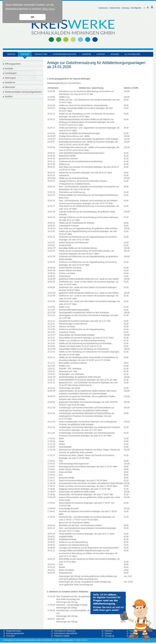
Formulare (11, 636)
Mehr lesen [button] (48, 9)
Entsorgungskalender (15, 633)
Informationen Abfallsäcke (65, 631)
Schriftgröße (136, 8)
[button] (122, 616)
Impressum (103, 8)
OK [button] (32, 17)
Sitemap (126, 8)
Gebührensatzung (55, 83)
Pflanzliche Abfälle (62, 636)
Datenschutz (115, 8)
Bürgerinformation (14, 631)
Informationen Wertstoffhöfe (66, 633)
